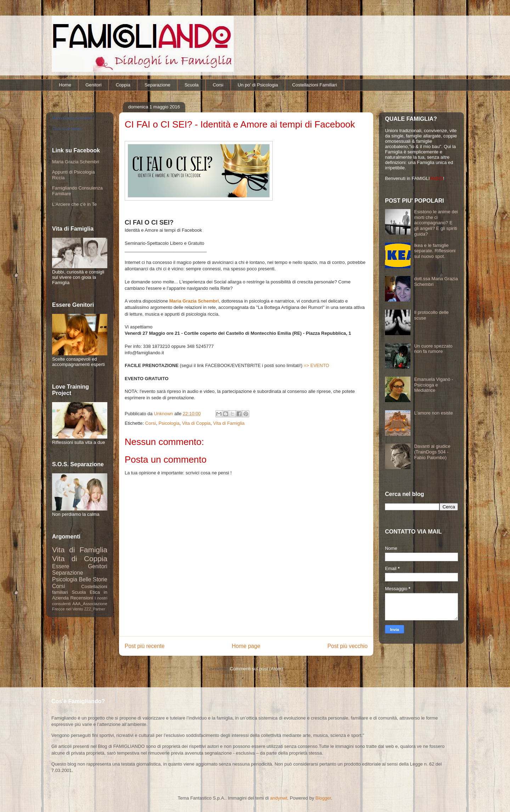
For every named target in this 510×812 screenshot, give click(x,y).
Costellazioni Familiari (314, 85)
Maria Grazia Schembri (194, 301)
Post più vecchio (347, 646)
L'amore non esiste (433, 413)
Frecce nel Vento (68, 609)
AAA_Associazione (90, 604)
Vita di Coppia (196, 423)
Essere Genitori (80, 566)
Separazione (157, 85)
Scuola (192, 85)
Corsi (218, 85)
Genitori (93, 85)
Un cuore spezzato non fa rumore (433, 349)
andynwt (279, 798)
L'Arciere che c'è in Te (74, 204)
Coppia (123, 85)
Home (65, 85)
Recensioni (81, 598)
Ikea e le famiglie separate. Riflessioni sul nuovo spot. (435, 251)
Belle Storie (93, 579)
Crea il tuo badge (67, 129)
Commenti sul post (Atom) (256, 669)
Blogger (323, 798)
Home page (246, 646)
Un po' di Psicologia (258, 85)
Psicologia (169, 423)
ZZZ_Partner (95, 609)
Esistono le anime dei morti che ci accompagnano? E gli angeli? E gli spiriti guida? (436, 223)
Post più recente (145, 646)
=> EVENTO (316, 365)
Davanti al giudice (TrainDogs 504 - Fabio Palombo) (432, 452)
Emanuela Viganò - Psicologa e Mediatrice (433, 385)
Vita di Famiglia (229, 423)
